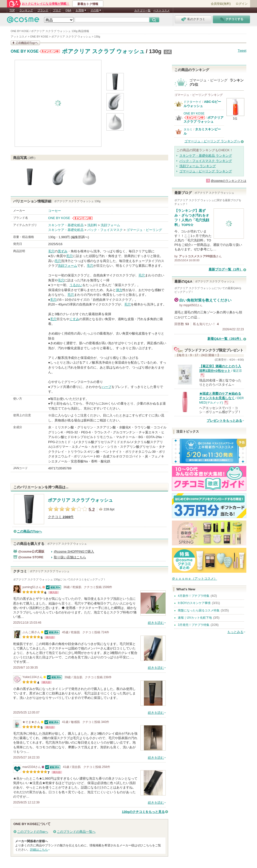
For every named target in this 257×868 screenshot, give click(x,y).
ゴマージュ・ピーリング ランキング (206, 171)
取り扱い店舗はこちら (70, 557)
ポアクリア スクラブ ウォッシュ (103, 51)
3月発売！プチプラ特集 (194, 625)
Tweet (242, 51)
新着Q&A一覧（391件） (225, 339)
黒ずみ (63, 251)
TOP (12, 10)
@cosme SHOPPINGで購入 (74, 551)
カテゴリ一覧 (142, 10)
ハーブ (107, 387)
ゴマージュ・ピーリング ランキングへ (212, 141)
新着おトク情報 (88, 4)
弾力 (119, 290)
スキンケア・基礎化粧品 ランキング (206, 156)
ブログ (57, 10)
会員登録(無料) (221, 4)
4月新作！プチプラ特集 (194, 596)
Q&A (68, 10)
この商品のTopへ (29, 531)
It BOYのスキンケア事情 (194, 603)
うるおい (76, 285)
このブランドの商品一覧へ (76, 832)
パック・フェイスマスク (105, 230)
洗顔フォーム (110, 225)
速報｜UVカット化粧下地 (195, 618)
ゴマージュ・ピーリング (144, 230)
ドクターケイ (193, 102)
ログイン (242, 4)
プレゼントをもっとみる (224, 421)
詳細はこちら (39, 850)
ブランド (43, 10)
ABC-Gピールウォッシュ (202, 104)
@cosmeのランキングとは (228, 181)
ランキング (26, 10)
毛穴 (51, 251)
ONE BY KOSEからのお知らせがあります (50, 51)
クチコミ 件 (61, 517)
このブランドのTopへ (33, 832)
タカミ (188, 129)
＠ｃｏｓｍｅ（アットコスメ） (194, 579)
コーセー (55, 211)
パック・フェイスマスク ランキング (206, 161)
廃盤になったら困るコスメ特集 (199, 610)
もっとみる (235, 632)
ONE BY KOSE (25, 51)
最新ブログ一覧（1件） (226, 269)
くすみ (74, 319)
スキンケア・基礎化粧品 (66, 225)
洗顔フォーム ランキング (198, 166)
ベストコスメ (161, 10)
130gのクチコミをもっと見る (143, 812)
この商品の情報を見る (25, 43)
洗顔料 (92, 225)
